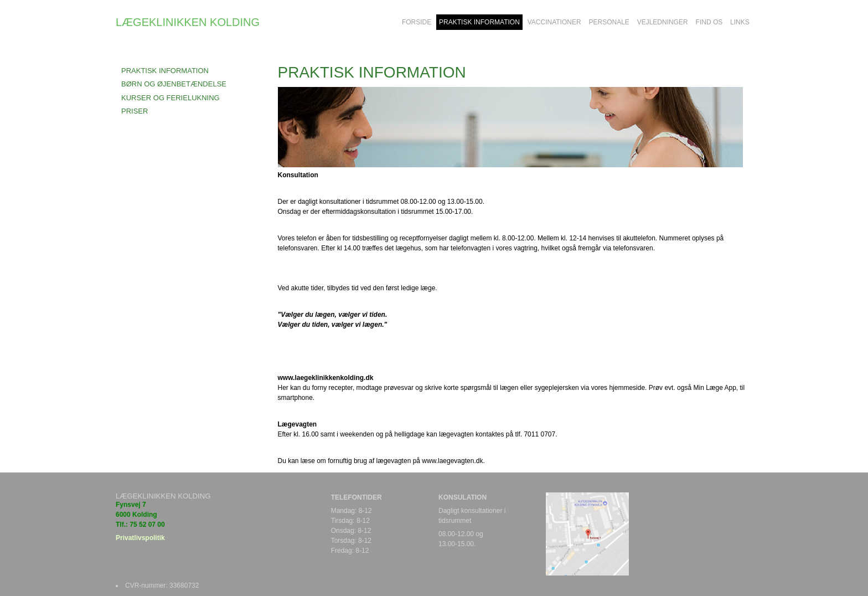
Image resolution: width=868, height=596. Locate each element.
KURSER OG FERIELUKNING (170, 98)
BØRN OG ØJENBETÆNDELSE (174, 84)
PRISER (135, 111)
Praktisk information (165, 71)
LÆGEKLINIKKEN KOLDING (188, 22)
